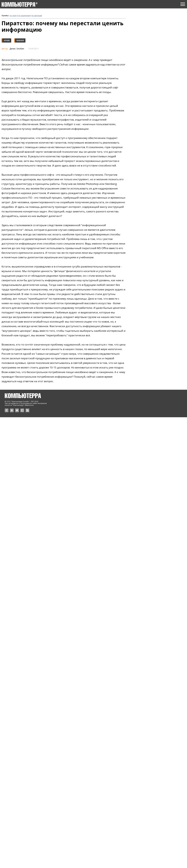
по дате (13, 16)
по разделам (24, 16)
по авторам (37, 16)
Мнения (20, 40)
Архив (7, 40)
